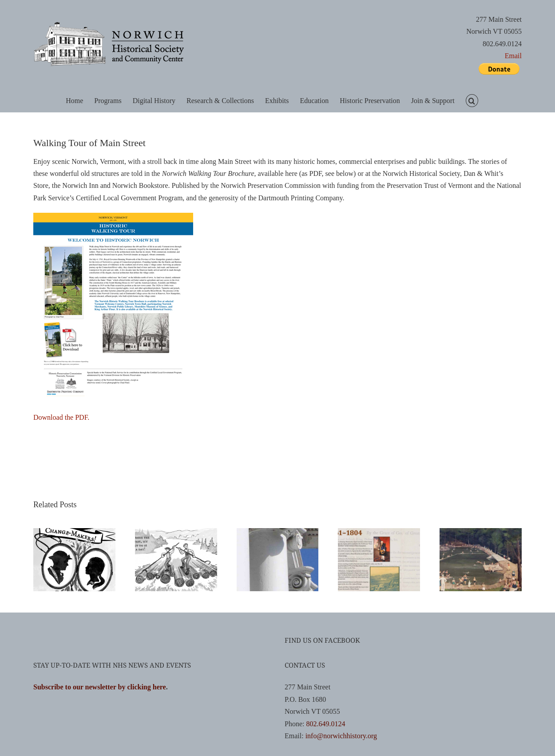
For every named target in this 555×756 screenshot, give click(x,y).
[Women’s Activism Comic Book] (74, 532)
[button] (472, 100)
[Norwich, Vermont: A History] (481, 532)
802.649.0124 (325, 724)
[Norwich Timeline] (379, 532)
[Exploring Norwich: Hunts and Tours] (278, 532)
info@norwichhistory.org (341, 736)
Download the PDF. (61, 417)
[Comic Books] (176, 532)
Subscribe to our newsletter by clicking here (100, 687)
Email (513, 56)
